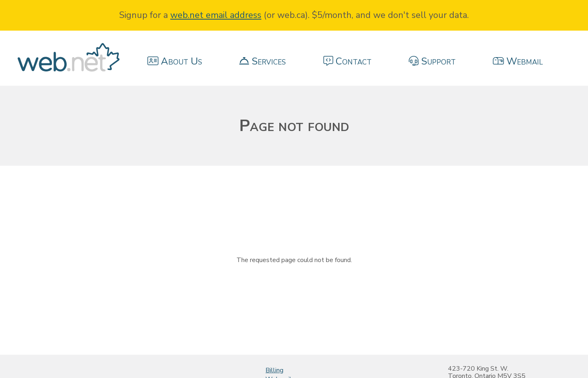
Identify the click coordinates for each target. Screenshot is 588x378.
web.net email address (216, 15)
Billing (274, 370)
